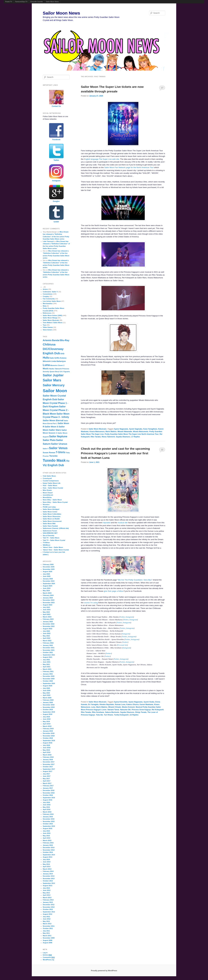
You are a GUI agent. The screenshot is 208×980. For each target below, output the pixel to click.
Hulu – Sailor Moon (50, 485)
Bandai (56, 340)
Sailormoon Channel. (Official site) (56, 528)
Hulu (46, 358)
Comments (49, 957)
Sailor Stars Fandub (50, 526)
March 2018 (47, 755)
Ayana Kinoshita (121, 702)
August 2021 (47, 657)
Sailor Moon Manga (50, 318)
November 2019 (49, 707)
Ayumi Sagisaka (136, 429)
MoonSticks (47, 497)
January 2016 (48, 817)
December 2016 (49, 790)
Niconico (46, 504)
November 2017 (49, 764)
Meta (45, 306)
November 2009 (49, 938)
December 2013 (49, 876)
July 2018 (46, 745)
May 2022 (46, 636)
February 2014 (48, 871)
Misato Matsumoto (141, 432)
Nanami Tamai (113, 710)
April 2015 (47, 838)
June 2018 (47, 748)
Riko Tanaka (96, 437)
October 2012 (48, 909)
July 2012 (46, 917)
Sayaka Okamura (123, 437)
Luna (93, 707)
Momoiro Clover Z (57, 365)
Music (46, 369)
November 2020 (49, 679)
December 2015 (49, 819)
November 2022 (49, 626)
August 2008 (47, 940)
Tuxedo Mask (54, 460)
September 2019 (49, 712)
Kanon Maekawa (146, 704)
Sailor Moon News (52, 2)
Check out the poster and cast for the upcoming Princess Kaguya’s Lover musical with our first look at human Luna (115, 453)
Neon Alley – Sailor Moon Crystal (55, 502)
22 (162, 450)
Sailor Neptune (58, 436)
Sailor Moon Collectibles (52, 514)
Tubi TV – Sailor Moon (51, 538)
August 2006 (47, 943)
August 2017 (47, 771)
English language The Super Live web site (102, 159)
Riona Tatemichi (108, 437)
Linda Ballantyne (58, 361)
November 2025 (49, 569)
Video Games (48, 327)
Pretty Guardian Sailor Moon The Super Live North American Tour (132, 434)
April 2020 (47, 695)
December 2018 (49, 733)
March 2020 (47, 698)
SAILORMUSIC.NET (50, 533)
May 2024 (46, 591)
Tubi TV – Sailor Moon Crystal (54, 540)
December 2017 (49, 762)
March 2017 (47, 783)
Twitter (122, 617)
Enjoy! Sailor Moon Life (52, 483)
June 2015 (47, 833)
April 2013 (47, 895)
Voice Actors (48, 330)
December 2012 (49, 905)
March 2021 (47, 669)
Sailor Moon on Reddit (51, 519)
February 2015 (48, 843)
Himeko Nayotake (107, 704)
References (47, 313)
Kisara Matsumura (97, 432)
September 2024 (49, 584)
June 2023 (47, 610)
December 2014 (49, 847)
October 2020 (48, 681)
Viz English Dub (53, 465)
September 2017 (49, 769)
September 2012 (49, 912)
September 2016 (49, 798)
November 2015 (49, 821)
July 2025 (46, 574)
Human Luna (120, 704)
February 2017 (48, 786)
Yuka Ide (99, 715)
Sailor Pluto (49, 440)
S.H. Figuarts (65, 372)
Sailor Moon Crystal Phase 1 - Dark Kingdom (55, 403)
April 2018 (47, 752)
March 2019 (47, 726)
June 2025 (47, 576)
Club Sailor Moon (49, 476)
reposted (107, 523)
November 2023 (49, 603)
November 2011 (49, 926)
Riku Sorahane (98, 712)
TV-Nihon (46, 543)
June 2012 (47, 919)
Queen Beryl (54, 372)
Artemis (47, 340)
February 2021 (48, 671)
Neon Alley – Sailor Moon (52, 500)
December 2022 (49, 624)
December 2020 (49, 676)
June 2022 (47, 633)
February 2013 (48, 900)
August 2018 (47, 743)
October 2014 (48, 852)
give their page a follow (113, 591)
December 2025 (49, 567)
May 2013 (46, 893)
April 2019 (47, 724)
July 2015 (46, 831)
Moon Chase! (48, 493)
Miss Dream (47, 490)
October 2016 (48, 795)
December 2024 (49, 581)
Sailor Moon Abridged (51, 509)
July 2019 (46, 717)
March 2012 (47, 924)
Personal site (122, 645)
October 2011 (48, 928)
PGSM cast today (49, 507)
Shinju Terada (141, 712)
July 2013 (46, 888)
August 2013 (47, 886)
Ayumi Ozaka (149, 702)
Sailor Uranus (59, 444)
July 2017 (46, 774)
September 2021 (49, 655)
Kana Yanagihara (150, 429)
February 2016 (48, 814)
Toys (45, 325)
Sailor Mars (52, 380)
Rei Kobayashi (158, 710)
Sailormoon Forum (50, 531)
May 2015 (46, 836)
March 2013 (47, 898)
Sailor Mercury (54, 385)
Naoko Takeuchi (56, 369)
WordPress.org (48, 960)
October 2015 (48, 824)
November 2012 (49, 907)
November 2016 (49, 793)
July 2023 (46, 607)
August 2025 (47, 572)
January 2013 (48, 902)
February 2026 (48, 564)
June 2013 (47, 890)
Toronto (53, 456)
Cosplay (46, 296)
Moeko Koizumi (128, 707)
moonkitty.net (48, 495)
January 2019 (48, 731)
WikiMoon (47, 545)
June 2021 (47, 662)
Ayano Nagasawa (121, 429)
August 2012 (47, 914)
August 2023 (47, 605)
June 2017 (47, 776)
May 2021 (46, 664)
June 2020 (47, 690)
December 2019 (49, 705)
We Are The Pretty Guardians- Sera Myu (135, 580)
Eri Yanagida (93, 704)
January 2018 (48, 760)
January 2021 (48, 674)
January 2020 (48, 702)
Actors (45, 289)
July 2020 (46, 688)
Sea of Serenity (48, 535)
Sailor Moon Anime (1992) (52, 315)
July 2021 (46, 660)
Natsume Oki (125, 710)
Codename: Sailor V (50, 292)
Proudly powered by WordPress (104, 971)
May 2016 (46, 807)
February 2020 (48, 700)
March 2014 (47, 869)
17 (162, 88)
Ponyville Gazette (37, 2)
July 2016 (46, 802)
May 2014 (46, 864)
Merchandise (48, 304)
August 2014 (47, 857)
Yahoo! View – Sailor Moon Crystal (56, 550)
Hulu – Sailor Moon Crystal (53, 488)
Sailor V (46, 449)
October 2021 (48, 652)
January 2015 (48, 845)
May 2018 (46, 750)
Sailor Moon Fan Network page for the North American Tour (129, 167)
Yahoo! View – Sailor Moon (53, 547)
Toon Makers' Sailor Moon (53, 323)
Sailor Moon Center (50, 512)
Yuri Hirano (108, 715)
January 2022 (48, 645)
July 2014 (46, 859)
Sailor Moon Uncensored (52, 521)
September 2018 (49, 741)
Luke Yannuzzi (48, 241)
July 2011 (46, 931)
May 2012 (46, 921)
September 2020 (49, 683)
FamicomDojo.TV (21, 2)
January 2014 (48, 874)
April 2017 (47, 781)
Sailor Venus (58, 448)
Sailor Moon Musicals (97, 429)
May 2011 (46, 933)
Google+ (56, 201)
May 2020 (46, 693)
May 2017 (46, 779)
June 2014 (47, 862)
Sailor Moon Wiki (49, 524)
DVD (62, 354)
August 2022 (47, 629)
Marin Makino (111, 432)
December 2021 (49, 648)
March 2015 (47, 840)
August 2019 (47, 714)
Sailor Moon (55, 391)
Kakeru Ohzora (133, 704)
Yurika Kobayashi (121, 715)
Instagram (129, 617)
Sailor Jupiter (53, 375)
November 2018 (49, 736)
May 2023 (46, 612)
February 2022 (48, 643)
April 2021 (47, 667)
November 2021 (49, 650)
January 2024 (48, 598)
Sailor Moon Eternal (53, 420)
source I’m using (91, 603)
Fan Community (49, 299)
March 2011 (47, 936)
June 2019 (47, 719)
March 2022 (47, 641)
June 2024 (47, 588)
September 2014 (49, 855)
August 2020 (47, 686)
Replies (136, 437)
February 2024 (48, 595)
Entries (47, 955)
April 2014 (47, 867)
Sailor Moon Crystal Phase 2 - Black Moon (56, 410)
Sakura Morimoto (112, 712)
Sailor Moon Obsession (52, 516)
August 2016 (47, 800)
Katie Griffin (55, 358)
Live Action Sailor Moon (52, 301)
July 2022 (46, 631)
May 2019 (46, 721)
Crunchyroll (47, 478)
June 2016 (47, 805)
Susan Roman (49, 453)
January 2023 (48, 622)
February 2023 (48, 619)
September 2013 (49, 883)
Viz (68, 461)
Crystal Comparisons (51, 481)
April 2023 (47, 614)
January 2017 (48, 788)
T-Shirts (61, 452)
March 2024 (47, 593)
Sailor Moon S (51, 427)
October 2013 (48, 881)
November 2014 (49, 850)
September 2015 (49, 826)
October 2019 (48, 710)
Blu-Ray (65, 340)
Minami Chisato (115, 707)
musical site (122, 523)
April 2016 (47, 809)
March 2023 (47, 617)
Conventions (48, 294)
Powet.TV (9, 2)
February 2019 (48, 729)
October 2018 (48, 738)
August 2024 (47, 586)
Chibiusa (49, 344)
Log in (45, 953)
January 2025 (48, 579)
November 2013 (49, 878)
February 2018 (48, 757)
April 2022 (47, 638)
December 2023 (49, 600)
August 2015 (47, 828)
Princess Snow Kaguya (141, 710)
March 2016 (47, 812)
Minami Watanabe (125, 432)
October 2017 (48, 767)
